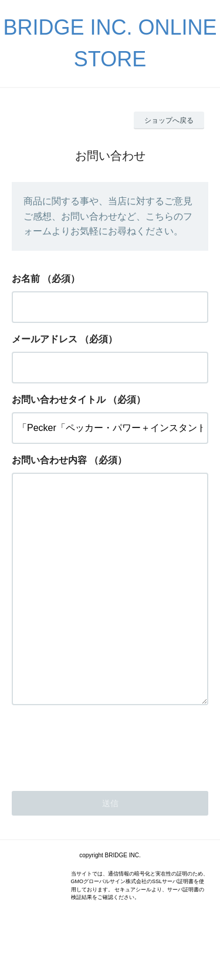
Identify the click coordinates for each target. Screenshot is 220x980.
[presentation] (101, 792)
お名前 (26, 279)
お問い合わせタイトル (59, 400)
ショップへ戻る (169, 120)
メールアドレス (45, 339)
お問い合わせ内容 (49, 460)
